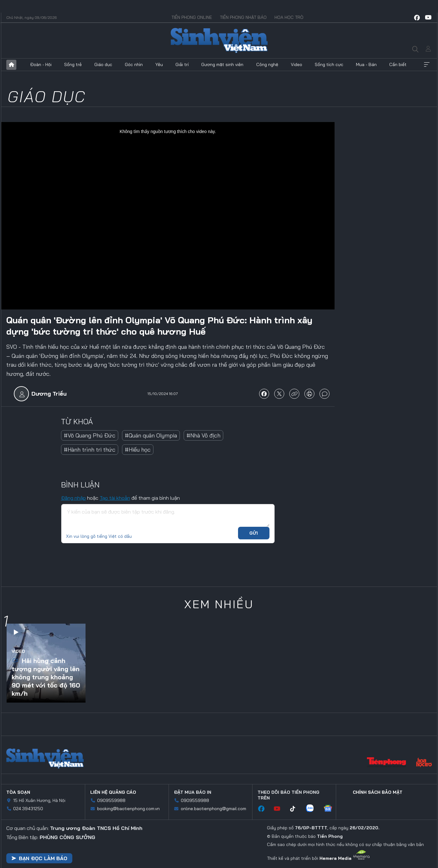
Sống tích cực (329, 64)
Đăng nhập (73, 498)
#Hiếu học (138, 450)
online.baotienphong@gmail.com (213, 809)
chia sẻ (264, 394)
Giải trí (182, 64)
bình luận (324, 394)
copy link (294, 394)
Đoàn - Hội (41, 64)
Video (297, 64)
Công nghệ (267, 64)
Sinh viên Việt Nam (45, 759)
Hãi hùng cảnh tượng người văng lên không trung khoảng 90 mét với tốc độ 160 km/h (46, 677)
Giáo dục (103, 64)
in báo (309, 394)
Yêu (159, 64)
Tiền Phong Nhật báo (243, 17)
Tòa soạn (18, 792)
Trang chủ (11, 65)
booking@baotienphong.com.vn (128, 809)
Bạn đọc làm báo (39, 858)
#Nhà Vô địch (203, 435)
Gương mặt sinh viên (222, 64)
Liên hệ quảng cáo (113, 792)
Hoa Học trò (289, 17)
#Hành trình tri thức (90, 450)
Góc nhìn (134, 64)
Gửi (254, 533)
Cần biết (398, 64)
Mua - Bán (366, 64)
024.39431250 (28, 809)
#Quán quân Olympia (151, 435)
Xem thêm (427, 65)
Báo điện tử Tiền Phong (219, 41)
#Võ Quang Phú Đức (90, 435)
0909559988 (111, 800)
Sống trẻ (73, 64)
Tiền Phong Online (192, 17)
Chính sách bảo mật (378, 792)
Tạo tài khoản (115, 498)
